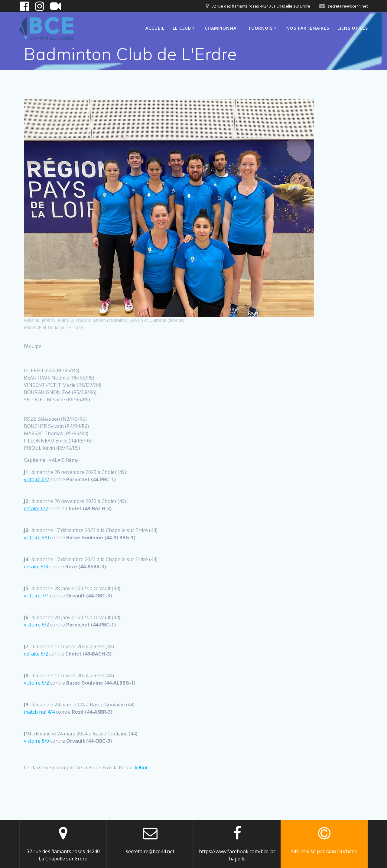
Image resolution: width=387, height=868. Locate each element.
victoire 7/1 (37, 596)
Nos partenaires (308, 28)
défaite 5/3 (36, 567)
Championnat (222, 28)
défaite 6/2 (36, 508)
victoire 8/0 (36, 538)
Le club (182, 28)
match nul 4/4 (40, 712)
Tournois (260, 28)
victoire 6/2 (36, 479)
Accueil (155, 28)
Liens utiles (353, 28)
